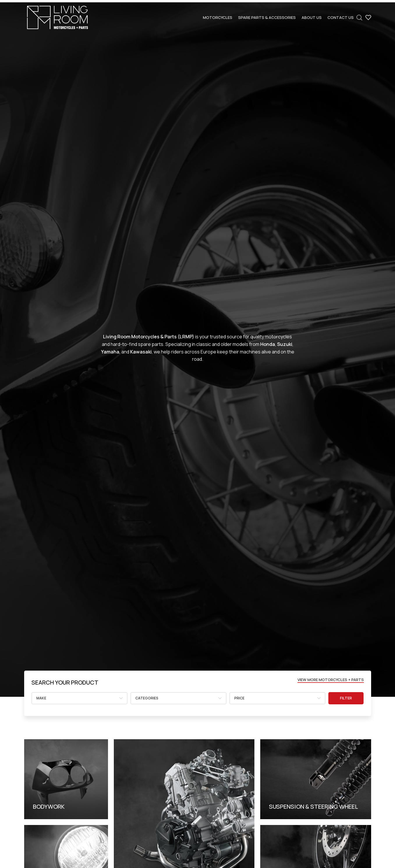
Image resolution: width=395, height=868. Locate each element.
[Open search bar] (359, 18)
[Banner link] (66, 779)
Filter (346, 698)
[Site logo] (57, 17)
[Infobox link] (65, 683)
